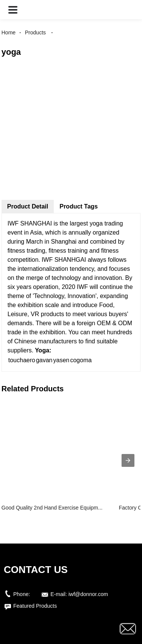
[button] (13, 10)
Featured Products (35, 606)
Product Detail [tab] (28, 206)
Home (9, 32)
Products (35, 32)
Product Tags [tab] (79, 206)
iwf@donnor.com (88, 594)
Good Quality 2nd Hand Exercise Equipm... (52, 508)
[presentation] (128, 460)
